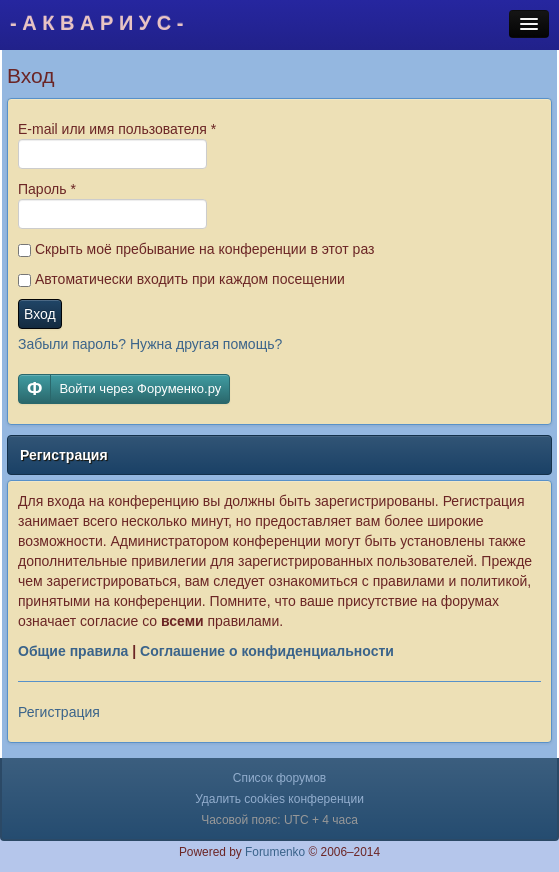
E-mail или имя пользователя (117, 129)
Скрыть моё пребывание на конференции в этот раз (196, 249)
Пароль (47, 189)
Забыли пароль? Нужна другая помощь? (150, 344)
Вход (40, 314)
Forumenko (275, 852)
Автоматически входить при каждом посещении (181, 279)
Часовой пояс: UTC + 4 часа (279, 820)
